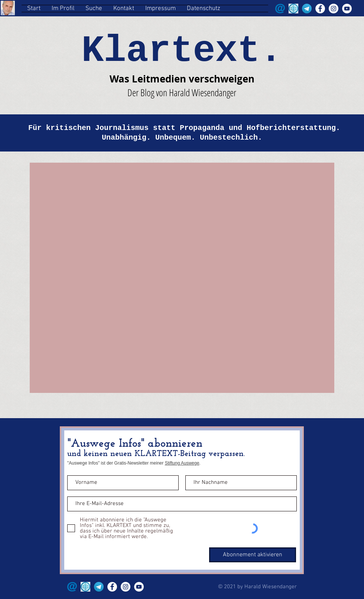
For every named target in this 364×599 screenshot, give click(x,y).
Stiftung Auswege (182, 463)
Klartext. (182, 51)
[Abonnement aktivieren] (253, 555)
